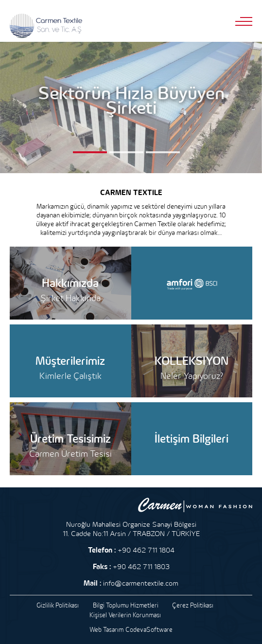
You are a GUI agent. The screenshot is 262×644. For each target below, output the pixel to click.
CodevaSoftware (149, 629)
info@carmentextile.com (141, 583)
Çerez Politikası (193, 605)
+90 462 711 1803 (141, 566)
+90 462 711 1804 (146, 550)
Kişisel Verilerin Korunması (125, 615)
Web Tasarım (106, 629)
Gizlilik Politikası (58, 605)
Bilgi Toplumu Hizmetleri (126, 605)
